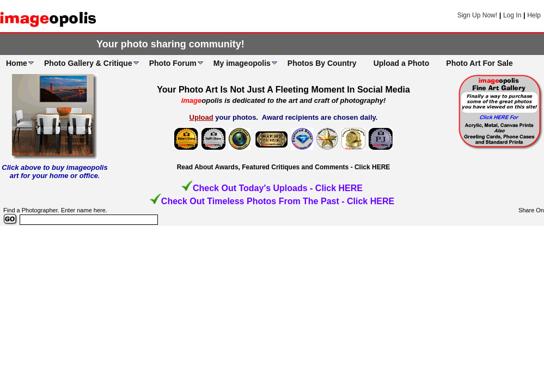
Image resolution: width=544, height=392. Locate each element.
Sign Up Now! (477, 15)
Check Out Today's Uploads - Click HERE (278, 188)
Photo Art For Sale (479, 63)
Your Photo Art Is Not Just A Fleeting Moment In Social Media (283, 90)
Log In (512, 15)
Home (17, 63)
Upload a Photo (402, 63)
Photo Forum (173, 63)
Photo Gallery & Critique (88, 63)
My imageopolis (242, 63)
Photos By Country (322, 63)
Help (534, 15)
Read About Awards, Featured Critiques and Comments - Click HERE (284, 167)
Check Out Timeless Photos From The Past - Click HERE (278, 201)
